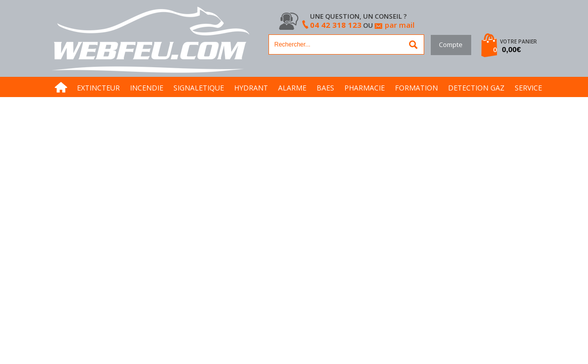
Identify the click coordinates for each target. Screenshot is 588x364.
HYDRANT (251, 88)
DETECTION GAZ (476, 88)
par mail (400, 25)
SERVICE (528, 88)
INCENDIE (147, 88)
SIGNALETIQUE (199, 88)
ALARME (292, 88)
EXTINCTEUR (98, 88)
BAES (325, 88)
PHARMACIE (365, 88)
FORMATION (416, 88)
